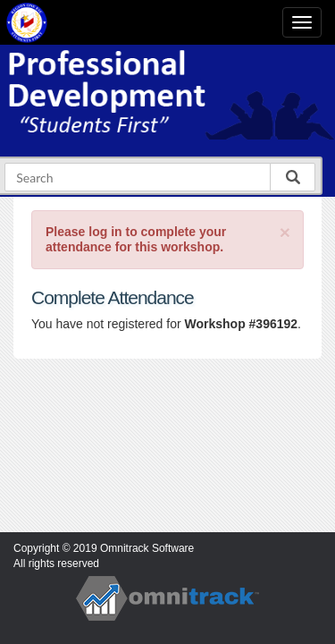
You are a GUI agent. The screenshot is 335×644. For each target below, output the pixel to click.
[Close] (285, 232)
